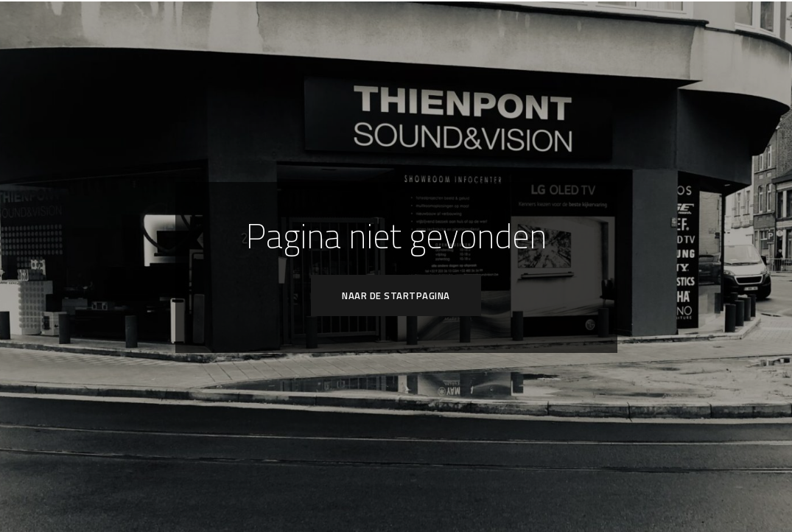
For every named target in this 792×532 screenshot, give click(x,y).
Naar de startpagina (396, 295)
